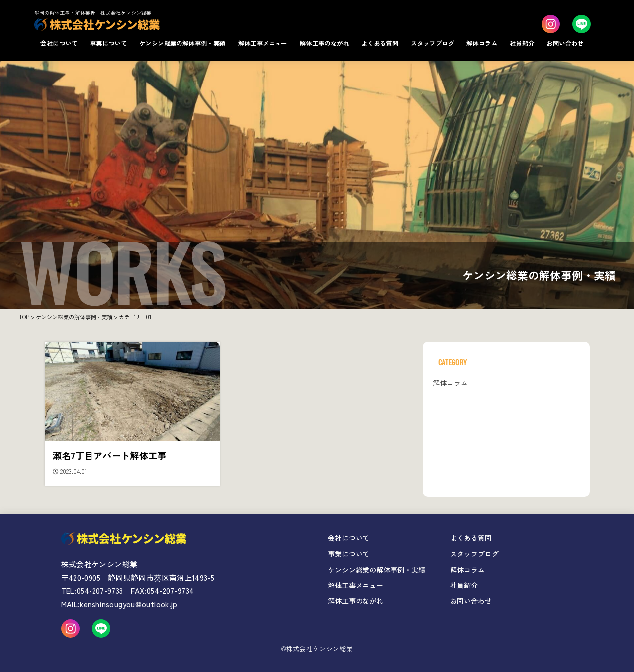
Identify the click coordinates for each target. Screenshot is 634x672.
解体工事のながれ (324, 43)
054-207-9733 (100, 591)
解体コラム (482, 43)
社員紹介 (522, 43)
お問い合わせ (565, 43)
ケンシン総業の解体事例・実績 (182, 43)
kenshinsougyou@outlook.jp (128, 604)
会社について (59, 43)
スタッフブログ (432, 43)
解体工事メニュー (263, 43)
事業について (108, 43)
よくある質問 (380, 43)
